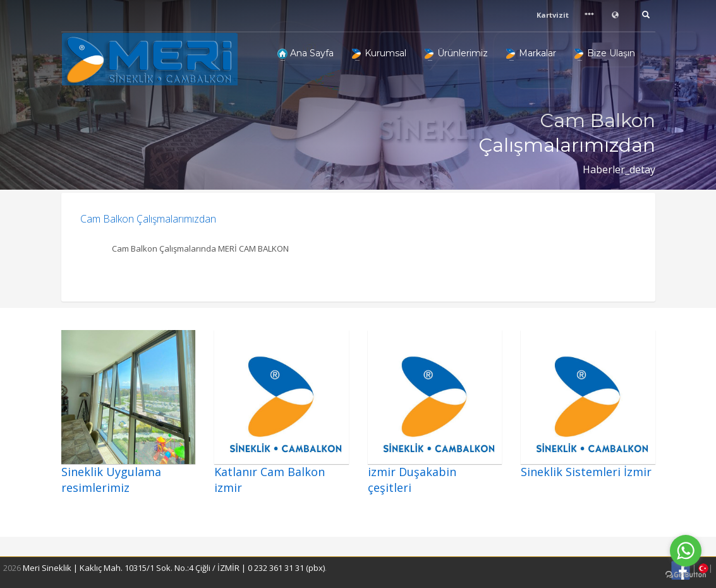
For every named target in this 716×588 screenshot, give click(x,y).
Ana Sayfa (306, 53)
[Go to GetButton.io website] (686, 575)
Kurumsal (379, 53)
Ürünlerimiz (456, 53)
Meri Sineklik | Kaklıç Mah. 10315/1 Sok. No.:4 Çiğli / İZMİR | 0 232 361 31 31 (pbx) (174, 568)
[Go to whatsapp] (686, 551)
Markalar (531, 53)
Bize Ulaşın (605, 53)
